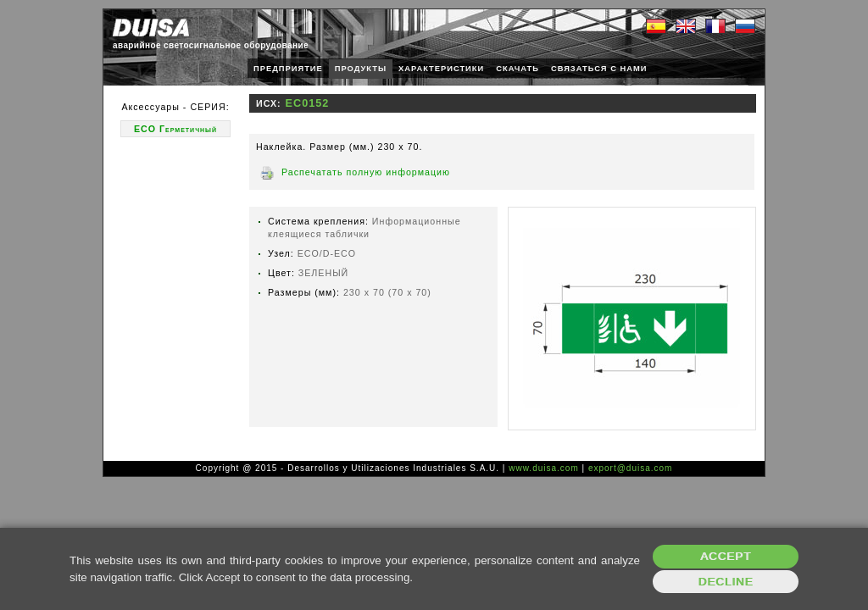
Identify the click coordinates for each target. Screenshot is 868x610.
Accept (726, 556)
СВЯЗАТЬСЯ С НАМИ (599, 69)
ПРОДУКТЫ (361, 69)
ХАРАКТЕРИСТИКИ (441, 69)
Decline (726, 582)
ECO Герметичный (175, 129)
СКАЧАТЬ (517, 69)
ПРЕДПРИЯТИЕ (288, 69)
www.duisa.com (543, 468)
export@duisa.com (631, 468)
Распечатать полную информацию (366, 172)
